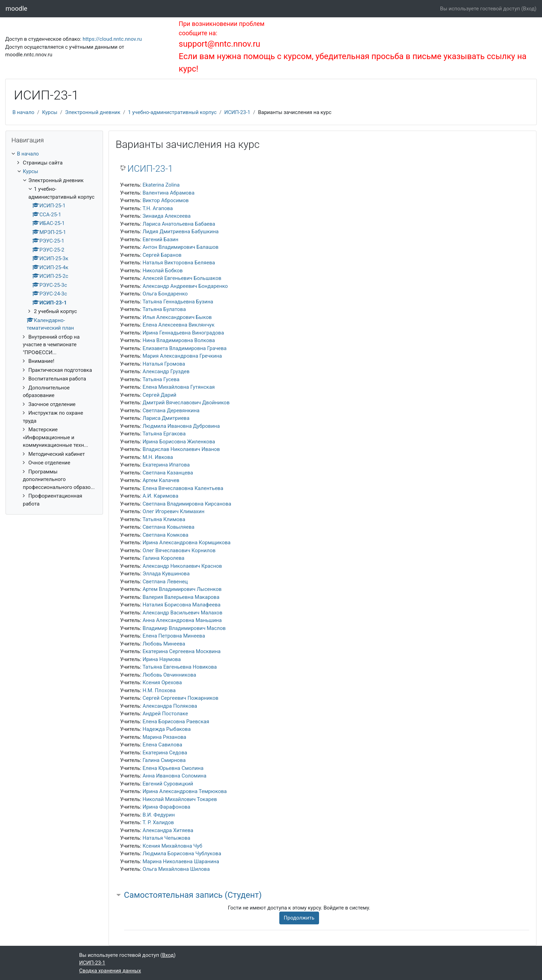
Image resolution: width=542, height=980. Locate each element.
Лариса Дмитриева (166, 418)
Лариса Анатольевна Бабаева (179, 224)
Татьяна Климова (164, 519)
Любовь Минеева (164, 644)
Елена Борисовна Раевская (176, 722)
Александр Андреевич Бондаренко (185, 286)
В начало (23, 112)
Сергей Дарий (159, 395)
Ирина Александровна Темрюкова (185, 791)
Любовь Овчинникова (169, 675)
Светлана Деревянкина (171, 411)
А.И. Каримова (160, 496)
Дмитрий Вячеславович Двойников (186, 403)
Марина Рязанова (164, 737)
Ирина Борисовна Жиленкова (179, 442)
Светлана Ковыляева (168, 527)
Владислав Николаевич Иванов (181, 449)
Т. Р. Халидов (158, 822)
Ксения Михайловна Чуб (172, 846)
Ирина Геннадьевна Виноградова (183, 333)
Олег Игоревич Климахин (173, 511)
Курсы (50, 112)
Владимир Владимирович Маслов (184, 628)
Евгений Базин (160, 239)
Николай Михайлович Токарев (180, 799)
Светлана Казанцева (168, 473)
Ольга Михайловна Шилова (176, 869)
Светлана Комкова (165, 535)
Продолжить (299, 918)
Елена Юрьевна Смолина (173, 768)
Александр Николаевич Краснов (182, 566)
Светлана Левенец (165, 582)
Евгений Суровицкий (168, 784)
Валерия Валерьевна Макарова (181, 597)
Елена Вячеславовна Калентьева (183, 488)
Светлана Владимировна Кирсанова (187, 504)
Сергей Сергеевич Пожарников (180, 698)
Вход (529, 9)
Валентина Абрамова (168, 193)
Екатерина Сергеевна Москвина (181, 651)
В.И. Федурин (158, 815)
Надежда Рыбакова (166, 729)
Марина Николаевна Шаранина (181, 861)
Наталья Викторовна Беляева (179, 263)
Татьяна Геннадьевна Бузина (178, 302)
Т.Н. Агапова (158, 208)
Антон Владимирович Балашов (180, 247)
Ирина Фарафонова (166, 807)
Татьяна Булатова (164, 309)
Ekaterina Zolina (161, 185)
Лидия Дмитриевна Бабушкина (180, 232)
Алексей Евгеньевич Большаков (182, 278)
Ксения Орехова (162, 682)
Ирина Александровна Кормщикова (186, 543)
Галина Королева (163, 558)
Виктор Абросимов (165, 200)
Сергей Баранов (162, 255)
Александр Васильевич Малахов (182, 613)
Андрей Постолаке (165, 714)
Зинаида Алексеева (166, 216)
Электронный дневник (93, 112)
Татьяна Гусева (161, 379)
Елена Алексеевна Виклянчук (178, 325)
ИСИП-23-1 (237, 112)
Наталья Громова (164, 364)
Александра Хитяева (168, 830)
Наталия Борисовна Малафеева (181, 605)
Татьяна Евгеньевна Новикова (180, 667)
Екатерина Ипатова (166, 465)
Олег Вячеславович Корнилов (179, 550)
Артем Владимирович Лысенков (182, 589)
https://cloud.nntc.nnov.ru (112, 39)
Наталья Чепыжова (166, 838)
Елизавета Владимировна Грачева (184, 348)
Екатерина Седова (165, 753)
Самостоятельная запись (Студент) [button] (193, 895)
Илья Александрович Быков (177, 317)
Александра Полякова (170, 706)
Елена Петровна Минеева (174, 636)
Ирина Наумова (162, 659)
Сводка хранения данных (110, 971)
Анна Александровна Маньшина (182, 620)
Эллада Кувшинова (166, 574)
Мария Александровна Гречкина (182, 356)
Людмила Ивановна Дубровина (181, 426)
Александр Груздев (166, 371)
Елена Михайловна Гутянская (179, 387)
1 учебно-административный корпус (172, 112)
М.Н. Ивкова (158, 457)
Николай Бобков (162, 271)
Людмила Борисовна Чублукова (182, 854)
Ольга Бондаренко (165, 294)
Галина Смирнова (164, 760)
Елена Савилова (162, 745)
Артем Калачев (161, 480)
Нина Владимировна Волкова (179, 340)
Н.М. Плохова (159, 690)
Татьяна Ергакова (164, 434)
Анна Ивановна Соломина (174, 776)
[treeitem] (54, 329)
